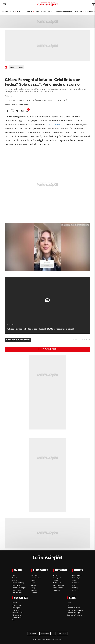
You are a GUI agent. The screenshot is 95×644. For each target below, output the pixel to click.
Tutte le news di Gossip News (18, 340)
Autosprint (57, 578)
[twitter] (17, 111)
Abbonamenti (77, 575)
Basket (33, 580)
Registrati (76, 590)
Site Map (75, 588)
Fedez (12, 104)
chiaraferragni (23, 104)
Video (69, 603)
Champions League (19, 583)
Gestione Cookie (18, 613)
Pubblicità (76, 583)
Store (74, 580)
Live (13, 575)
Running (34, 585)
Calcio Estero (17, 590)
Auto (55, 575)
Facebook (33, 634)
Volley (33, 588)
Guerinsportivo (58, 585)
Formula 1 (34, 575)
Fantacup (57, 590)
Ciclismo (34, 593)
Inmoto (56, 580)
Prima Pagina (77, 578)
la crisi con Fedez (54, 125)
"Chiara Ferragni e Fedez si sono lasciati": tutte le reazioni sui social (40, 329)
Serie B (14, 580)
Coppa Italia (8, 12)
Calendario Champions (75, 610)
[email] (22, 111)
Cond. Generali (17, 618)
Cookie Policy (17, 610)
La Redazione (17, 605)
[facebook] (7, 111)
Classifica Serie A (43, 12)
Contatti (15, 603)
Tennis (33, 583)
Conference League (19, 588)
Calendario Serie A (64, 12)
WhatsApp (62, 634)
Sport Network (58, 588)
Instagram (45, 634)
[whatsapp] (12, 111)
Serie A (29, 12)
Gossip (13, 67)
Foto (68, 605)
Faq (13, 620)
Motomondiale (36, 578)
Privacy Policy (17, 615)
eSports (34, 590)
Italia (20, 12)
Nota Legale (16, 608)
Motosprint (57, 583)
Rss (73, 585)
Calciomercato (17, 593)
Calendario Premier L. (74, 615)
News (21, 67)
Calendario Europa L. (74, 613)
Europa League (17, 585)
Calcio (79, 12)
